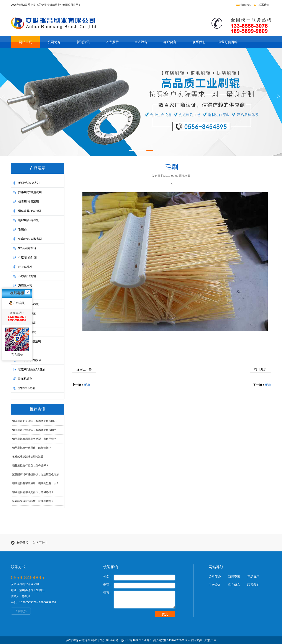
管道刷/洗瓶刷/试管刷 (32, 369)
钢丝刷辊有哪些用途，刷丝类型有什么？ (36, 483)
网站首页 (25, 42)
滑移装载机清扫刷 (30, 211)
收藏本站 (246, 5)
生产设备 (141, 42)
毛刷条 (22, 230)
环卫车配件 (25, 267)
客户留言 (170, 42)
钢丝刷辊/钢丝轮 (29, 220)
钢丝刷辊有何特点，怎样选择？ (30, 466)
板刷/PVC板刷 (27, 323)
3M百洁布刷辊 (27, 248)
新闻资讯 (83, 42)
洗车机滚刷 (25, 379)
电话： (108, 585)
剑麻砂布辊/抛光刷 (30, 239)
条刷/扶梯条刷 (27, 313)
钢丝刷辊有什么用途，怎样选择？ (32, 448)
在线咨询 (19, 249)
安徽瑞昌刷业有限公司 (94, 640)
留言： (108, 593)
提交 (165, 614)
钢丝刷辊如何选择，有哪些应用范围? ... (35, 421)
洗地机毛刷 (25, 295)
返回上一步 (84, 369)
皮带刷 (22, 351)
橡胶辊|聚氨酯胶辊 (30, 360)
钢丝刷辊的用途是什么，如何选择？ (33, 492)
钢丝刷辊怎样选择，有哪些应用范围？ (34, 430)
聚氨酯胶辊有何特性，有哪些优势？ (33, 501)
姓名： (108, 577)
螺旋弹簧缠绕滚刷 (30, 341)
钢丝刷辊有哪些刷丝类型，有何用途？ (34, 439)
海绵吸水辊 (25, 285)
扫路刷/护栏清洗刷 (30, 192)
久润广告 (39, 543)
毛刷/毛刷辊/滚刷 (29, 183)
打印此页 (261, 369)
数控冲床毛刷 (27, 388)
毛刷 (87, 385)
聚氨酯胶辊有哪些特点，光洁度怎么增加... (37, 474)
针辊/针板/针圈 (27, 257)
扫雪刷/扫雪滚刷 (29, 202)
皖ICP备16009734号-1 (137, 640)
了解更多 (21, 611)
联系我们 (264, 5)
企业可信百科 (228, 42)
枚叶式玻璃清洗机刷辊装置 (28, 457)
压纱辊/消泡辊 (27, 276)
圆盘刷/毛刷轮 (27, 332)
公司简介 (54, 42)
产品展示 (112, 42)
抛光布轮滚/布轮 (29, 304)
